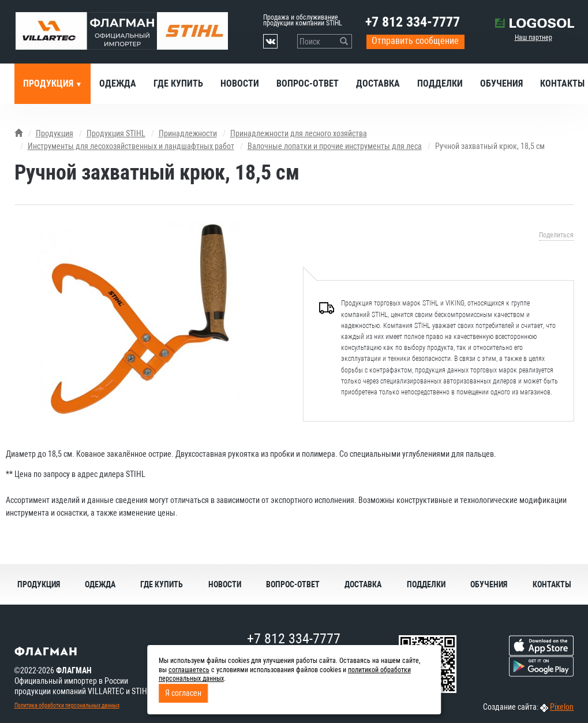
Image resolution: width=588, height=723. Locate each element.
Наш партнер (533, 38)
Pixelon (562, 707)
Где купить (178, 83)
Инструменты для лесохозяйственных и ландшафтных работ (131, 146)
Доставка (378, 83)
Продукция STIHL (116, 133)
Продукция (49, 83)
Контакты (552, 584)
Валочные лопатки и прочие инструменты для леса (335, 146)
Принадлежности (188, 133)
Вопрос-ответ (308, 83)
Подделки (440, 83)
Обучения (501, 83)
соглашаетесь (189, 670)
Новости (240, 83)
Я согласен (183, 693)
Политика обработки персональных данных (67, 705)
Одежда (118, 83)
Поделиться (556, 235)
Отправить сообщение (415, 41)
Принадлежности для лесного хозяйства (299, 133)
